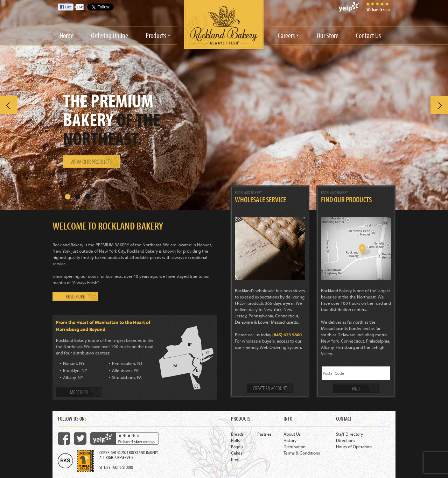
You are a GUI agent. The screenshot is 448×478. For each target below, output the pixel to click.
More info (79, 392)
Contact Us (368, 35)
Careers (286, 35)
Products (156, 35)
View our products (92, 161)
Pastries (264, 434)
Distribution (295, 447)
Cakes (237, 453)
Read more (75, 296)
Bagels (237, 447)
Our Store (328, 35)
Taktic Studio (122, 467)
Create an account (270, 388)
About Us (292, 434)
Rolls (235, 440)
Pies (235, 459)
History (290, 440)
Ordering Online (110, 35)
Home (66, 35)
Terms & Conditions (302, 453)
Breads (237, 434)
